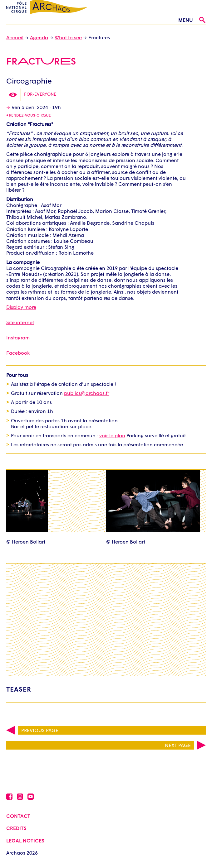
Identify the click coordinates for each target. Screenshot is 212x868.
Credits (16, 828)
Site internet (20, 322)
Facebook (18, 353)
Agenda (39, 37)
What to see (68, 37)
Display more (21, 307)
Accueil (15, 37)
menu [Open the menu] (185, 20)
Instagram (18, 337)
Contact (18, 816)
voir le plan (112, 435)
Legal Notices (25, 840)
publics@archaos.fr (87, 393)
